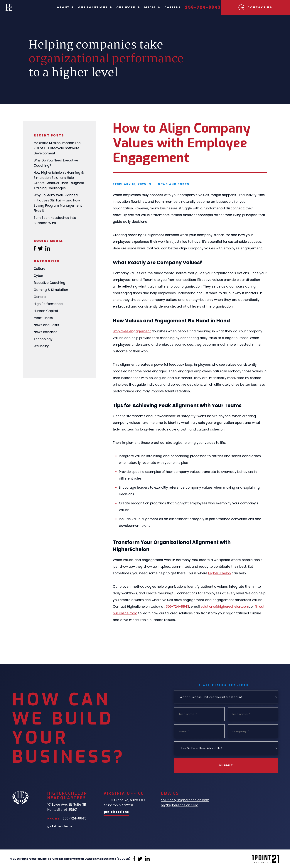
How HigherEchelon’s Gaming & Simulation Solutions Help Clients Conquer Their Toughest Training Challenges (59, 180)
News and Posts (46, 325)
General (40, 297)
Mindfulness (43, 318)
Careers (164, 7)
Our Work (118, 7)
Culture (39, 269)
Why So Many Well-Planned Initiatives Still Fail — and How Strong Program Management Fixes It (58, 203)
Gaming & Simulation (51, 290)
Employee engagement (132, 331)
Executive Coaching (49, 283)
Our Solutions (85, 7)
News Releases (45, 332)
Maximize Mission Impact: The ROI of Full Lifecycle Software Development (57, 148)
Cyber (38, 276)
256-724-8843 (195, 7)
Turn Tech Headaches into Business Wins (55, 220)
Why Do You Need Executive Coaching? (56, 163)
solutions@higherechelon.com (225, 607)
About (55, 7)
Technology (43, 339)
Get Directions (60, 827)
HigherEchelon (220, 573)
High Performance (48, 304)
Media (142, 7)
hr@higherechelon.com (180, 805)
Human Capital (46, 311)
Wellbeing (42, 346)
